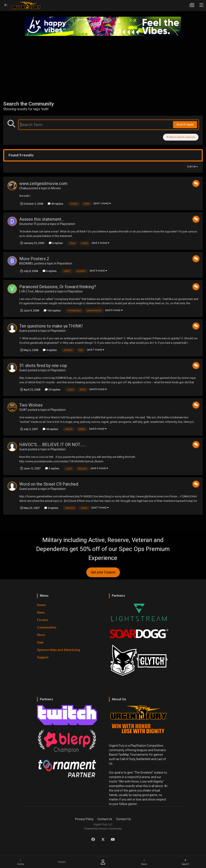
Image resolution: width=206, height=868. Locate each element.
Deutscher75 (28, 224)
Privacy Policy (84, 819)
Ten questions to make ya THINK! (51, 326)
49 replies (55, 204)
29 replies (53, 390)
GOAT (23, 410)
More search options (181, 137)
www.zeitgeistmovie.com (43, 184)
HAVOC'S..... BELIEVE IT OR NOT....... (53, 445)
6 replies (56, 243)
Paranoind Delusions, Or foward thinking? (58, 287)
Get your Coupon (103, 572)
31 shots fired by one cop (43, 366)
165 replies (52, 311)
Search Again (185, 124)
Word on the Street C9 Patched (49, 484)
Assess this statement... (42, 219)
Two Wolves (31, 405)
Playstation (68, 224)
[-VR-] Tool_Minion (32, 291)
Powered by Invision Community (103, 829)
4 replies (50, 350)
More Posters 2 (34, 259)
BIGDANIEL (26, 263)
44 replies (50, 429)
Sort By (193, 167)
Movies (56, 188)
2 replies (52, 468)
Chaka (24, 188)
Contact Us (105, 819)
